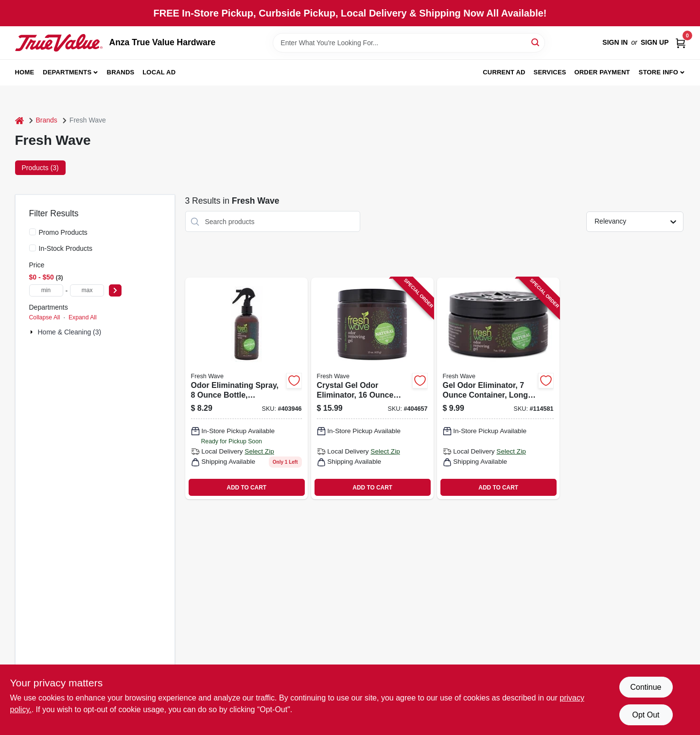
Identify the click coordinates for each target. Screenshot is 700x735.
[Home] (19, 120)
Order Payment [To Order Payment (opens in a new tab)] (602, 72)
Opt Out (646, 715)
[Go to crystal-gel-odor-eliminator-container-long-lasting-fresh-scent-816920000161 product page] (372, 388)
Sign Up (655, 42)
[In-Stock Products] (33, 248)
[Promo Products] (33, 232)
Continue (646, 687)
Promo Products (63, 232)
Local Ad (159, 72)
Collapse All (45, 317)
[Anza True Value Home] (59, 43)
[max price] (87, 290)
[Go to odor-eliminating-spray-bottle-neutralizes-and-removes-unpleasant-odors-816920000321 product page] (246, 388)
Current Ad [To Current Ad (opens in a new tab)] (504, 72)
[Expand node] (33, 332)
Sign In (615, 42)
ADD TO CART (246, 488)
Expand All (83, 317)
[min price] (46, 290)
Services (550, 72)
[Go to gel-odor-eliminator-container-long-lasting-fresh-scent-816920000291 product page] (498, 388)
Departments (67, 72)
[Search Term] (409, 43)
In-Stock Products (66, 248)
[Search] (536, 42)
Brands (121, 72)
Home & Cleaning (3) (70, 332)
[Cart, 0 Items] (681, 43)
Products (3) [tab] (40, 168)
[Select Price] (115, 290)
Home (25, 72)
